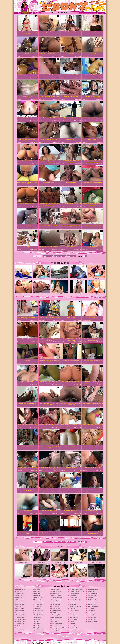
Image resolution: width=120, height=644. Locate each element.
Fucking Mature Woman (77, 591)
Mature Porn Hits (75, 630)
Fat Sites (54, 621)
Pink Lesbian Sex (92, 593)
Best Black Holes (39, 615)
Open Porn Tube (92, 621)
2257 (59, 636)
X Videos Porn (92, 615)
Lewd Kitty (73, 624)
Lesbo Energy (74, 615)
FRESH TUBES (48, 256)
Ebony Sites (55, 593)
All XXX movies (23, 278)
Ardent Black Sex (39, 613)
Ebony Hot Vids (39, 630)
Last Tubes (42, 293)
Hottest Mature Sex (75, 606)
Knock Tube (38, 596)
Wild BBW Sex (92, 604)
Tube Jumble (42, 562)
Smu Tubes (37, 609)
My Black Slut (56, 602)
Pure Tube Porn (39, 600)
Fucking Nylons (74, 593)
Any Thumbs (96, 577)
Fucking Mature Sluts (58, 630)
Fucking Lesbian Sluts (58, 626)
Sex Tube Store (38, 606)
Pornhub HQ (60, 293)
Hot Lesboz (73, 604)
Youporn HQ (42, 577)
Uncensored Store (60, 562)
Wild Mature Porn (93, 606)
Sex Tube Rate (38, 604)
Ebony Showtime (57, 591)
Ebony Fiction (38, 628)
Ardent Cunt (60, 278)
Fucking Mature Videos (76, 589)
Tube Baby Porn (39, 611)
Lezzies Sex (73, 626)
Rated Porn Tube (39, 602)
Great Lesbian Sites (75, 600)
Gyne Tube (37, 593)
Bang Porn (78, 278)
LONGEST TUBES (60, 256)
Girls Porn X (91, 611)
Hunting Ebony (56, 600)
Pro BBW (90, 598)
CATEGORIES (72, 256)
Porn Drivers (96, 293)
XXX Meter (91, 609)
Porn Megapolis (92, 596)
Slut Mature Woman (93, 600)
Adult (78, 577)
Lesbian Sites (74, 613)
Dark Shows (38, 619)
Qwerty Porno (23, 562)
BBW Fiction (56, 606)
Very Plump (91, 602)
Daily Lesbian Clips (58, 617)
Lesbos (72, 621)
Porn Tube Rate (39, 598)
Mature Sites (91, 591)
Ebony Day (37, 624)
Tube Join (42, 278)
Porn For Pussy (92, 613)
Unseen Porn (78, 562)
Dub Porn (96, 278)
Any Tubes (37, 589)
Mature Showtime (93, 589)
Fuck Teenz (73, 596)
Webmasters (65, 636)
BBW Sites (55, 613)
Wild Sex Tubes (23, 577)
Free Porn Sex (92, 617)
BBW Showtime (56, 611)
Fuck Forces (78, 293)
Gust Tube (37, 591)
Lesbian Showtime (75, 611)
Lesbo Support (74, 619)
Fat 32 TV (55, 619)
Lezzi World (73, 628)
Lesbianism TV (74, 609)
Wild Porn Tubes (96, 562)
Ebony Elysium (38, 626)
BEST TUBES (38, 256)
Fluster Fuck (23, 293)
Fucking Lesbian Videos (59, 628)
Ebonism (37, 621)
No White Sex (56, 604)
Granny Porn (74, 598)
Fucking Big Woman (58, 624)
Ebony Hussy (56, 589)
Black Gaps (37, 617)
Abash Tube (60, 577)
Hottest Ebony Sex (57, 598)
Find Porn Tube (92, 619)
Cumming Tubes (57, 615)
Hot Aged (72, 602)
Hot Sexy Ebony (57, 596)
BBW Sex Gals (56, 609)
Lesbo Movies (74, 617)
